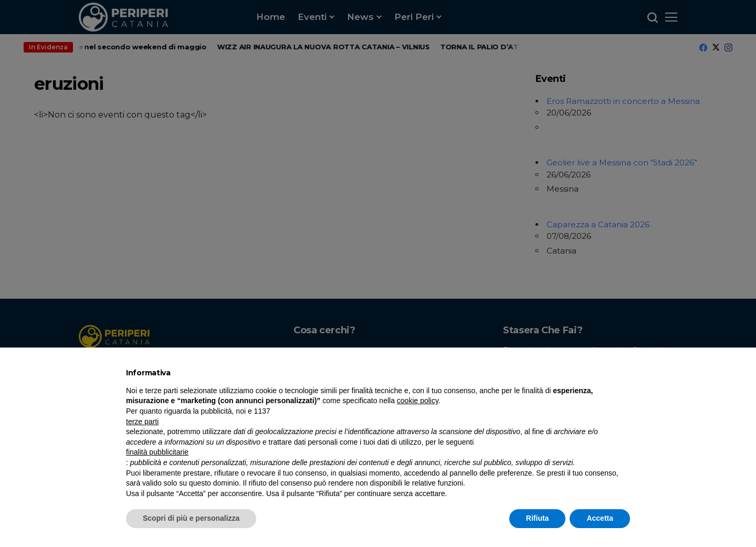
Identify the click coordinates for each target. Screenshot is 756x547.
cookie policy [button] (418, 401)
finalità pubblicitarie (157, 452)
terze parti (142, 422)
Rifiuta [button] (538, 518)
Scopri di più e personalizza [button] (191, 518)
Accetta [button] (600, 518)
